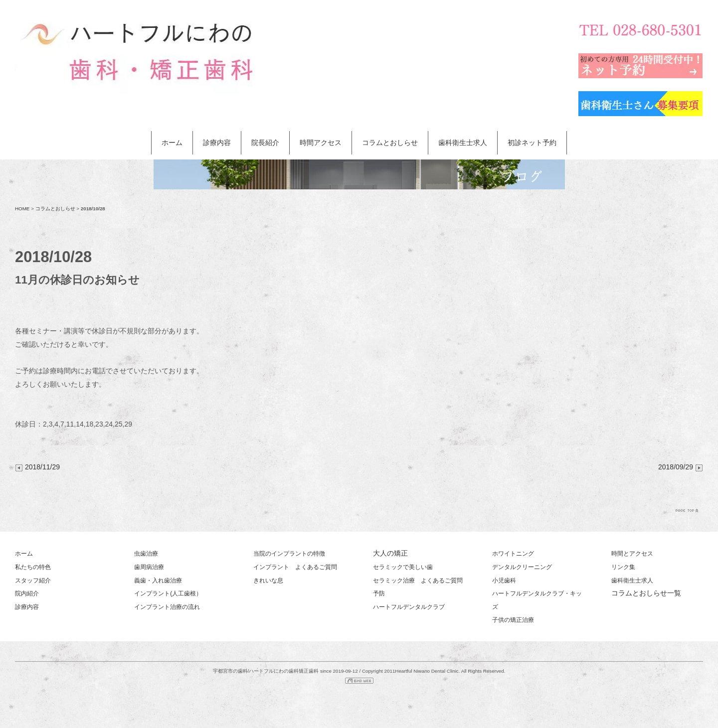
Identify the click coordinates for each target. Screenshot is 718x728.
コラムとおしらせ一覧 (646, 593)
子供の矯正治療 (513, 620)
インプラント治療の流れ (167, 607)
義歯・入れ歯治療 (158, 581)
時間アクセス (321, 143)
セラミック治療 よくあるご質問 (418, 581)
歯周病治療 (149, 567)
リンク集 (623, 567)
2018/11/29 (37, 467)
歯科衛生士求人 (463, 143)
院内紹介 (27, 593)
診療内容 (217, 143)
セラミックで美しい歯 (403, 567)
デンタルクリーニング (522, 567)
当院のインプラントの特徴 (289, 554)
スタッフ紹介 (33, 581)
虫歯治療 (146, 554)
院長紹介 (265, 143)
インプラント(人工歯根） (168, 593)
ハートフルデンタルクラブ (409, 607)
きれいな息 (268, 581)
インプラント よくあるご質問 (295, 567)
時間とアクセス (632, 554)
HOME (22, 209)
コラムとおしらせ (390, 143)
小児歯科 (504, 581)
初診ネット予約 (532, 143)
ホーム (172, 143)
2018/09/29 (681, 467)
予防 (379, 593)
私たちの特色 (33, 567)
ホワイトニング (513, 554)
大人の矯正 (390, 553)
